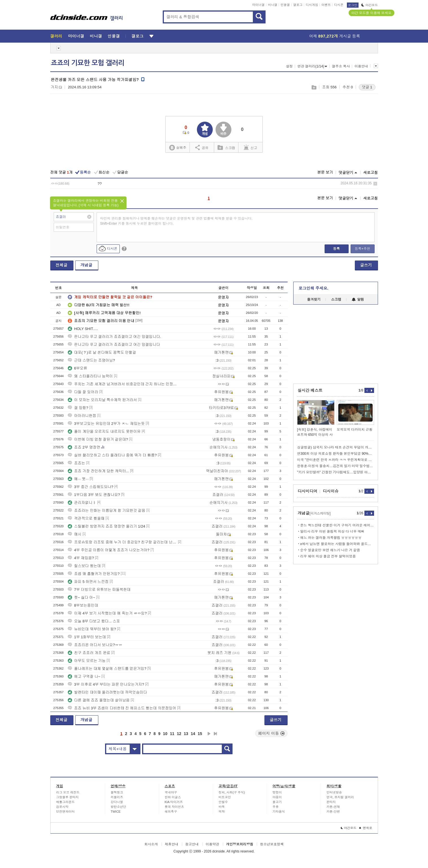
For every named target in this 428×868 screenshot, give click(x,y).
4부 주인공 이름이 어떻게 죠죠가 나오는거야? (109, 550)
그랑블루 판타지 (68, 797)
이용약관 (212, 844)
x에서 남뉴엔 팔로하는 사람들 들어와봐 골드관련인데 (337, 544)
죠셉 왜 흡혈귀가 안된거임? (94, 574)
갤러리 (56, 36)
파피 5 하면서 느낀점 (88, 582)
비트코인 (225, 797)
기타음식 (279, 812)
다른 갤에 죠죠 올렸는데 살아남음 (99, 700)
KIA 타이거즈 (174, 802)
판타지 (331, 802)
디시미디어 (308, 491)
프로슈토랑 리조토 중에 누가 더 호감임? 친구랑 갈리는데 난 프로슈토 (122, 542)
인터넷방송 (334, 792)
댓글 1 (367, 87)
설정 (289, 66)
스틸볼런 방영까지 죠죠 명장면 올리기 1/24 (106, 526)
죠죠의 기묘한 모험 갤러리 (88, 63)
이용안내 (361, 66)
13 (186, 734)
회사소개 (151, 844)
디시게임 (312, 5)
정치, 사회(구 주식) (232, 792)
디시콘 (339, 5)
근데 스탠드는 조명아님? (91, 360)
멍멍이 (277, 792)
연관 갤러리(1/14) (312, 66)
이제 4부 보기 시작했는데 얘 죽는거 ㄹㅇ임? (107, 613)
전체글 (62, 265)
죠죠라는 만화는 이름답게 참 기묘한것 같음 (107, 510)
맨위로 (366, 828)
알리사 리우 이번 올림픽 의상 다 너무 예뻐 (332, 532)
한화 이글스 (173, 797)
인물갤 (285, 5)
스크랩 (314, 87)
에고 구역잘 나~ (84, 676)
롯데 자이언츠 (174, 807)
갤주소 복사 (341, 66)
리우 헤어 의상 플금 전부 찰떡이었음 (328, 556)
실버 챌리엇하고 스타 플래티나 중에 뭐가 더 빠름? (112, 455)
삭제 (375, 184)
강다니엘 (117, 802)
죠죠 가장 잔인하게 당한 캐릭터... (98, 471)
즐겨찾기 (314, 299)
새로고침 (371, 173)
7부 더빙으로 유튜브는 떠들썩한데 (99, 590)
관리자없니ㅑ (82, 503)
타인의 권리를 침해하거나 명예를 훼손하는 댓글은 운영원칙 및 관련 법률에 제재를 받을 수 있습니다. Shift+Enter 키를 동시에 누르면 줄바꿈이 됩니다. (176, 221)
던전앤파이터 (66, 812)
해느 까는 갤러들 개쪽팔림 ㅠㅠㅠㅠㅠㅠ (331, 538)
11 (172, 734)
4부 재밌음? (81, 558)
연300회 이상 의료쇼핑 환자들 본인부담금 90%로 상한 (336, 454)
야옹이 (277, 797)
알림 (358, 299)
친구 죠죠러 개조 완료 (89, 653)
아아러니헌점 (82, 416)
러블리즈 (117, 797)
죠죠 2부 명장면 (84, 447)
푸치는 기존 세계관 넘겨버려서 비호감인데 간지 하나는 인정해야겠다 (122, 384)
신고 (251, 147)
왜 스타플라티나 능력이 (90, 376)
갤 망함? (78, 408)
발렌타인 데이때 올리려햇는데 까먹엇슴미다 (107, 692)
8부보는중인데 (83, 605)
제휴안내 (171, 844)
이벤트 (326, 5)
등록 (336, 249)
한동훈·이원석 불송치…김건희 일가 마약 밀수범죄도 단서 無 (336, 466)
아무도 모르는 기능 (87, 661)
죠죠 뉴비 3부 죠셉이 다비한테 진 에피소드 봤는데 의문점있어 (122, 708)
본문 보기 (325, 172)
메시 (75, 534)
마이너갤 (258, 5)
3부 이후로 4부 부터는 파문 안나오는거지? (106, 684)
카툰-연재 (333, 807)
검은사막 (62, 807)
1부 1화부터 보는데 (87, 637)
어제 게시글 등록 (335, 36)
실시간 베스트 (310, 390)
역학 (222, 812)
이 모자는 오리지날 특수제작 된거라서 (102, 400)
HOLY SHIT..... (83, 329)
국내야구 (171, 792)
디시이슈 (331, 491)
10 (165, 734)
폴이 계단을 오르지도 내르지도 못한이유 (104, 431)
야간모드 (370, 5)
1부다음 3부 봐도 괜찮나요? (94, 495)
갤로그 (298, 5)
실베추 (178, 148)
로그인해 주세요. (314, 288)
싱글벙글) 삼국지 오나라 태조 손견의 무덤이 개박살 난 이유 (336, 447)
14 (193, 734)
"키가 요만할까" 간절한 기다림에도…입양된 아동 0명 (336, 472)
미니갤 (272, 5)
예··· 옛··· (78, 479)
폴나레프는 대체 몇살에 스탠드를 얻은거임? (107, 669)
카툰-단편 (333, 812)
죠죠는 (76, 463)
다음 (209, 734)
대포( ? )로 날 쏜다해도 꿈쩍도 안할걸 (102, 352)
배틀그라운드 (66, 802)
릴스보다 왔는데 (84, 566)
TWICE (116, 812)
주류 (276, 807)
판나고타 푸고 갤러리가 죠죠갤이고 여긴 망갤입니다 (114, 345)
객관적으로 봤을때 (86, 518)
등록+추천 (362, 249)
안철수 (223, 802)
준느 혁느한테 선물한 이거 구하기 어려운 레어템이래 (337, 525)
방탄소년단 (119, 807)
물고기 (277, 802)
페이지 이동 (271, 733)
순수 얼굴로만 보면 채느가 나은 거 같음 (330, 550)
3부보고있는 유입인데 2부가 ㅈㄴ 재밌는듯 (106, 424)
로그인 (353, 5)
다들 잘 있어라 (83, 392)
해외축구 (171, 812)
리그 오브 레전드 (68, 792)
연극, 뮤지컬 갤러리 (340, 797)
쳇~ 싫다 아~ (81, 597)
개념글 (86, 265)
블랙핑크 (117, 792)
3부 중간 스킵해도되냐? (91, 487)
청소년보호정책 (272, 844)
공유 (202, 147)
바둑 (222, 807)
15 (200, 734)
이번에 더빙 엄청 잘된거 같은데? (98, 439)
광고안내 (192, 844)
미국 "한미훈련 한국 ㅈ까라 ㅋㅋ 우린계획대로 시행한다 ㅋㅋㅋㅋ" (336, 460)
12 (179, 734)
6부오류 (77, 368)
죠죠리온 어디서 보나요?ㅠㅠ (95, 645)
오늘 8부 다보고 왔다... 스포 (94, 621)
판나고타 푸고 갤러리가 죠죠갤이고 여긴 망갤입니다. (114, 337)
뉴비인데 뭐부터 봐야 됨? (92, 629)
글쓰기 (366, 265)
